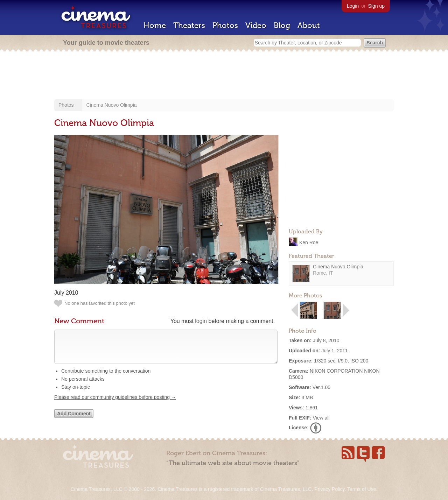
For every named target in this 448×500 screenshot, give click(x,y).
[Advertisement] (224, 76)
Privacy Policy (329, 489)
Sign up (376, 6)
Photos (225, 25)
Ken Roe (309, 242)
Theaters (189, 25)
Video (256, 25)
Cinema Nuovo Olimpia (112, 105)
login (201, 321)
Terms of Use (362, 489)
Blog (282, 25)
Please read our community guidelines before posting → (115, 404)
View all (321, 418)
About (309, 25)
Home (155, 25)
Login (353, 6)
